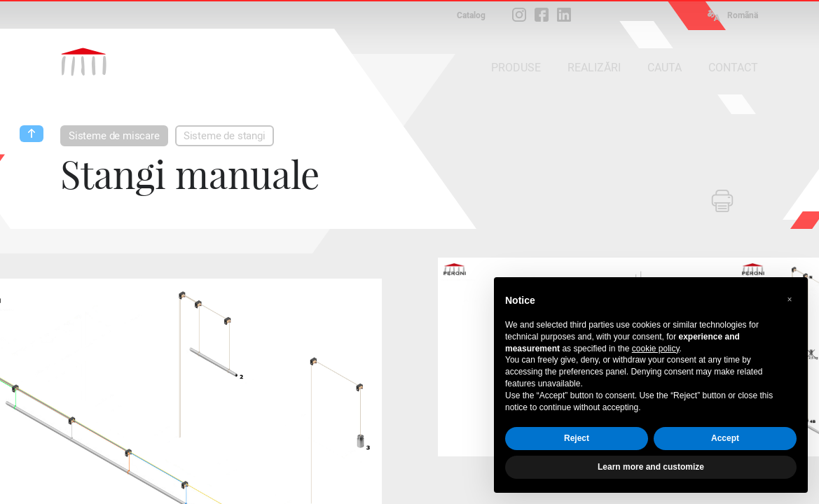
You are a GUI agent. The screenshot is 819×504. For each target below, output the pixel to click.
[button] (790, 300)
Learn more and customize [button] (651, 467)
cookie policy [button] (656, 349)
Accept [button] (725, 438)
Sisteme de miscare (114, 136)
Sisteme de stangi (225, 136)
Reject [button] (577, 438)
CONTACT (733, 68)
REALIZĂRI (594, 68)
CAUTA (665, 68)
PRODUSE (516, 68)
